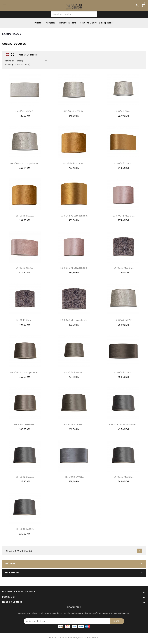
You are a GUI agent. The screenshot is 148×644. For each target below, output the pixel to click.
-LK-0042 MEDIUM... (123, 477)
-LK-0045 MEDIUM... (74, 163)
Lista (13, 55)
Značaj (32, 61)
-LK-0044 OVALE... (25, 111)
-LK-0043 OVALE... (123, 372)
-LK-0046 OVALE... (25, 268)
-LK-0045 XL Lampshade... (74, 216)
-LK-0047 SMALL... (25, 320)
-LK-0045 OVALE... (123, 163)
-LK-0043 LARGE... (74, 425)
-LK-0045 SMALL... (25, 216)
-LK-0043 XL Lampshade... (25, 372)
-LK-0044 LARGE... (123, 320)
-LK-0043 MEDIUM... (25, 425)
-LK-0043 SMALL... (74, 372)
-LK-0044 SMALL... (123, 111)
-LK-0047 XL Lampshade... (74, 320)
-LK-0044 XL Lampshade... (25, 163)
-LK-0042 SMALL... (25, 477)
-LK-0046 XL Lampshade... (74, 268)
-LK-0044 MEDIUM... (74, 111)
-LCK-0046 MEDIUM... (123, 216)
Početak (10, 563)
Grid (7, 55)
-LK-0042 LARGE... (25, 529)
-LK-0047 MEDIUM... (123, 268)
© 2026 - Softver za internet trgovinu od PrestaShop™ (74, 638)
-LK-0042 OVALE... (74, 477)
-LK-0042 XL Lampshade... (123, 425)
